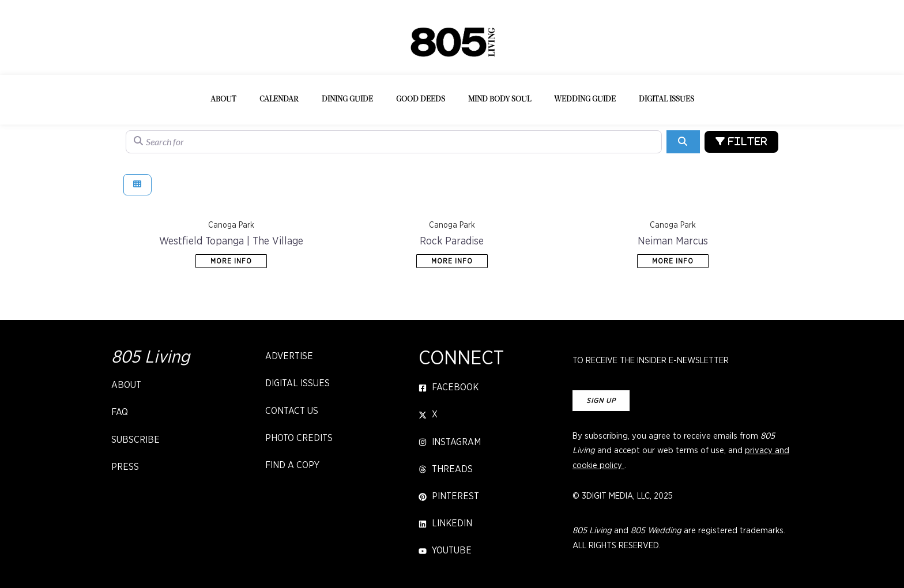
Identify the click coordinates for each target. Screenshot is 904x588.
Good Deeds (421, 99)
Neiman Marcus (673, 242)
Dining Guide (347, 99)
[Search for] (394, 142)
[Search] (683, 142)
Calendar (279, 99)
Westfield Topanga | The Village (231, 242)
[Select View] (138, 185)
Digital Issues (666, 99)
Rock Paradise (452, 242)
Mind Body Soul (500, 99)
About (223, 99)
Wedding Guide (585, 99)
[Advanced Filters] (741, 142)
